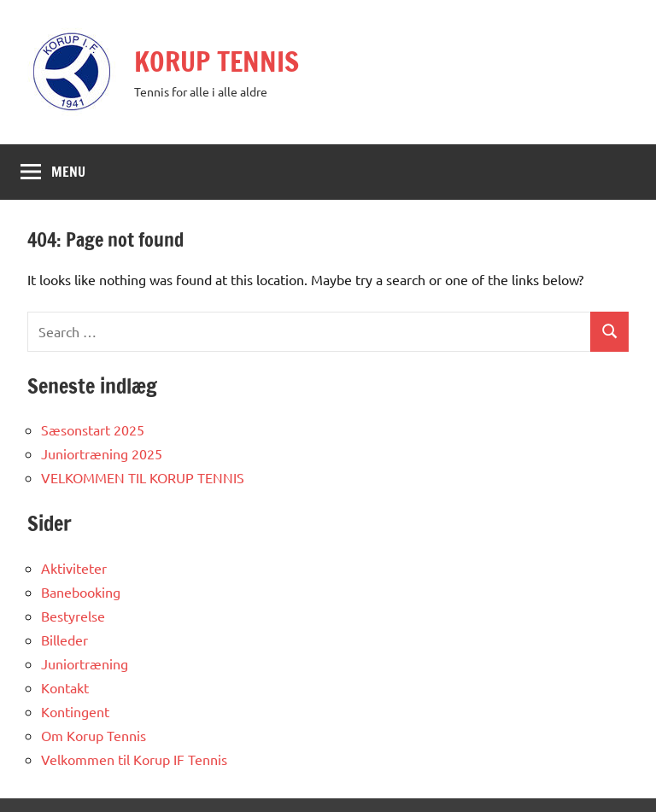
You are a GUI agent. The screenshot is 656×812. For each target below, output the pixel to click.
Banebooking (81, 592)
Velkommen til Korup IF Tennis (134, 759)
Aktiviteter (74, 568)
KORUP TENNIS (217, 61)
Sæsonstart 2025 (93, 429)
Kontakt (65, 687)
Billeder (64, 640)
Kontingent (75, 711)
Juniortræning (85, 663)
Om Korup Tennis (94, 735)
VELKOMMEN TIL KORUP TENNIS (143, 477)
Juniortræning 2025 (102, 453)
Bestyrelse (73, 616)
